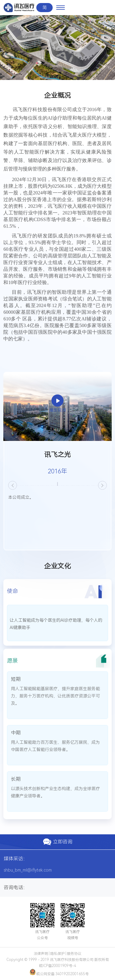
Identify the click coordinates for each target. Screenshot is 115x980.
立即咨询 (57, 842)
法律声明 (41, 954)
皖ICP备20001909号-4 (58, 966)
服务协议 (74, 954)
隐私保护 (57, 954)
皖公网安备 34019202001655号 (59, 974)
